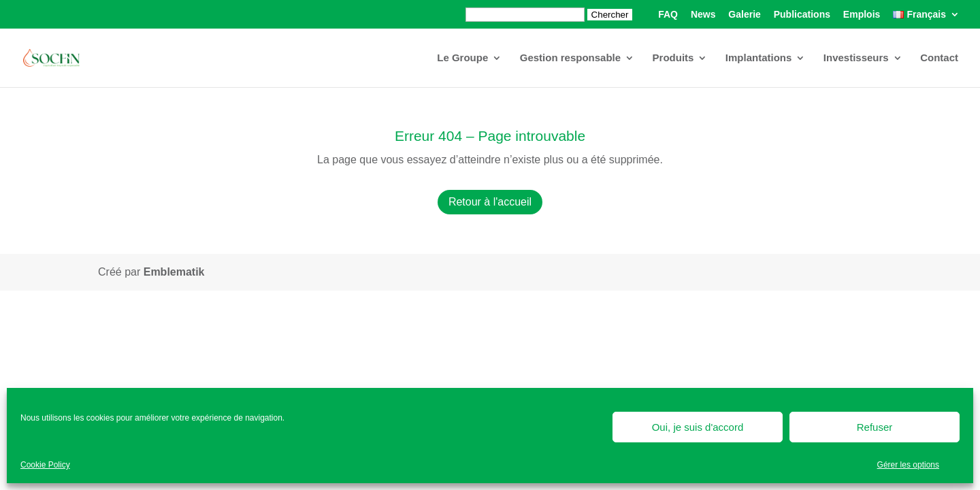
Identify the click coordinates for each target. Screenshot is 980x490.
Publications (802, 15)
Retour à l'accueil (490, 202)
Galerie (744, 15)
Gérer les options (908, 465)
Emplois (862, 15)
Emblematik (174, 272)
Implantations (759, 58)
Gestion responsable (570, 58)
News (703, 15)
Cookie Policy (45, 465)
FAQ (668, 15)
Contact (939, 58)
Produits (673, 58)
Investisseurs (856, 58)
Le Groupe (462, 58)
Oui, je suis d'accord (698, 427)
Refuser (875, 427)
